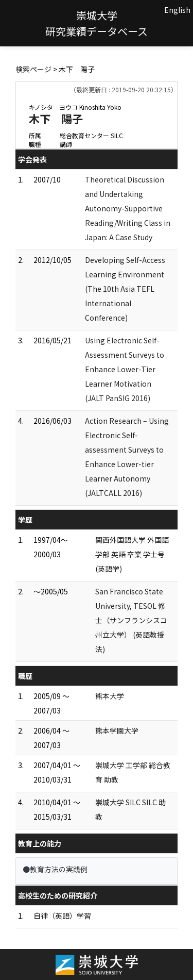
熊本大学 (110, 696)
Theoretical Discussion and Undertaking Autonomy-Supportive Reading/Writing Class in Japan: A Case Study (131, 208)
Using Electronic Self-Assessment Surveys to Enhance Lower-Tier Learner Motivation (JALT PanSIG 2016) (125, 369)
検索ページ (33, 69)
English (177, 10)
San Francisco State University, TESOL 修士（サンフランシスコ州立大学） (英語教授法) (131, 620)
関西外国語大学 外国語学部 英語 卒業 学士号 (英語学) (132, 554)
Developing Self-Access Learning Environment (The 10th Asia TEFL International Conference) (125, 289)
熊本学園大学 (117, 730)
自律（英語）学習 (62, 916)
